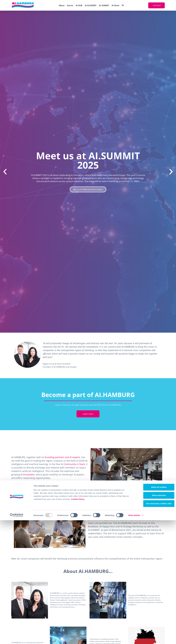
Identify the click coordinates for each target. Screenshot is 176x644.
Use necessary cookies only (155, 627)
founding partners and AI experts (62, 457)
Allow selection (155, 619)
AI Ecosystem (28, 474)
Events (70, 5)
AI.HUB (79, 5)
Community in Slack (74, 464)
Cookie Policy (78, 623)
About (62, 5)
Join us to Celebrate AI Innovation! (88, 189)
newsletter (100, 516)
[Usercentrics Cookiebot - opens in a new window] (17, 639)
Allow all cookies (155, 611)
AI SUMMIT (104, 5)
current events (146, 520)
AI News (115, 5)
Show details (134, 639)
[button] (5, 172)
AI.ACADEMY (91, 5)
